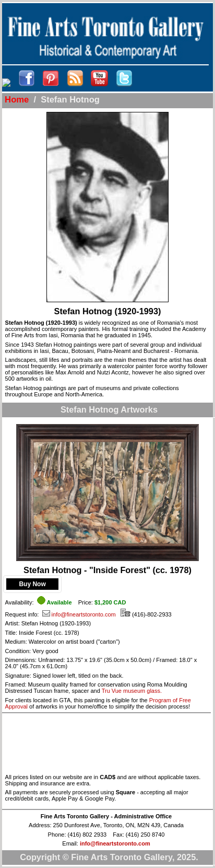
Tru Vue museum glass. (132, 691)
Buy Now (32, 584)
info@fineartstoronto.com (79, 614)
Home (17, 100)
